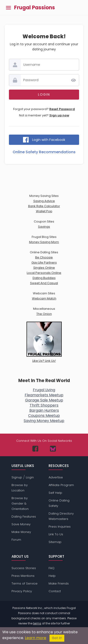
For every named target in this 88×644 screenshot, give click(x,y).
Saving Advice (44, 201)
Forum (16, 540)
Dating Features (24, 517)
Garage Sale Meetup (44, 400)
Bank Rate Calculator (44, 206)
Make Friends (59, 583)
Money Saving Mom (44, 242)
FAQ (52, 568)
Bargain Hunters (44, 410)
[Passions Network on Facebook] (35, 449)
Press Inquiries (60, 527)
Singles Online (44, 268)
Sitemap (55, 542)
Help (52, 576)
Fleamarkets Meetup (44, 395)
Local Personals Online (44, 273)
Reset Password (62, 109)
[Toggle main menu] (8, 8)
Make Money (21, 532)
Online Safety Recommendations (44, 152)
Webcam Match (44, 298)
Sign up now (59, 115)
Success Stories (24, 568)
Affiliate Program (61, 485)
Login (30, 477)
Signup (17, 477)
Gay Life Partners (44, 263)
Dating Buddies (44, 278)
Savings (44, 227)
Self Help (55, 493)
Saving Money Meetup (44, 421)
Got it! (57, 638)
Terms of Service (25, 583)
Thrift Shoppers (44, 405)
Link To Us (56, 534)
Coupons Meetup (44, 416)
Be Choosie (44, 257)
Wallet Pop (44, 211)
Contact (55, 591)
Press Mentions (23, 576)
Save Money (21, 524)
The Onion (44, 314)
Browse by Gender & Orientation (20, 503)
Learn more (36, 638)
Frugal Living (44, 390)
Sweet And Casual (44, 283)
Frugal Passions (34, 8)
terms (37, 623)
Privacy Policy (22, 591)
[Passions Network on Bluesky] (53, 449)
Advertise (56, 477)
